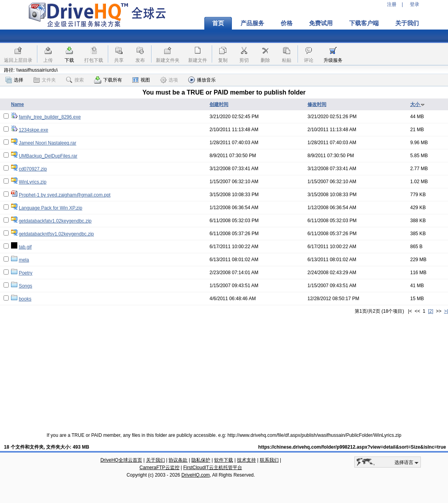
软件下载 (224, 460)
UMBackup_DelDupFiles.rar (48, 156)
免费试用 (321, 23)
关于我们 (407, 23)
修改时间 (317, 104)
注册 (392, 4)
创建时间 (219, 104)
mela (24, 260)
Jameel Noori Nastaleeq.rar (48, 143)
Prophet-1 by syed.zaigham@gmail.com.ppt (65, 195)
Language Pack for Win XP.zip (51, 208)
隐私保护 (201, 460)
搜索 (75, 80)
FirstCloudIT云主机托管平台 (212, 468)
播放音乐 (202, 80)
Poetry (26, 273)
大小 (417, 104)
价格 (287, 23)
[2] (430, 311)
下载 (69, 60)
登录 (415, 4)
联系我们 (269, 460)
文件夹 (45, 80)
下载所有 (108, 80)
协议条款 (178, 460)
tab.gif (25, 247)
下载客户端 (364, 23)
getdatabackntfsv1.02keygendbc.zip (56, 234)
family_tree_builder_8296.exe (50, 117)
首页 (218, 23)
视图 (141, 80)
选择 (14, 80)
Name (18, 104)
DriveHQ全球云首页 (121, 460)
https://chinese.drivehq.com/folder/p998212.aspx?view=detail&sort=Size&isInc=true (352, 447)
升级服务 (333, 60)
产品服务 (252, 23)
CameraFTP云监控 (159, 468)
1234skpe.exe (34, 130)
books (25, 299)
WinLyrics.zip (33, 182)
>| (446, 311)
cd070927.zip (33, 169)
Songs (26, 286)
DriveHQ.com (196, 475)
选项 (169, 80)
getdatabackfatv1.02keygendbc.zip (55, 221)
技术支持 (246, 460)
